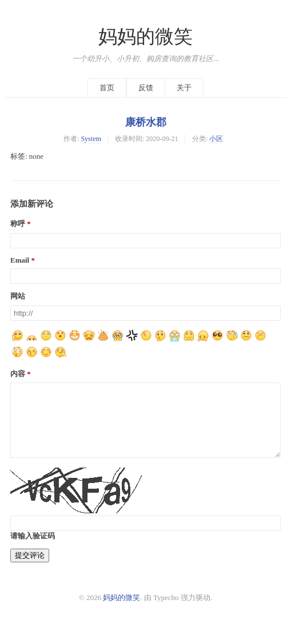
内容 (18, 374)
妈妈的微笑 (145, 37)
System (91, 139)
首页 (107, 88)
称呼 (18, 224)
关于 (184, 88)
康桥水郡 (146, 122)
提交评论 (30, 569)
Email (20, 260)
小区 (216, 139)
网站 (18, 296)
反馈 (146, 88)
